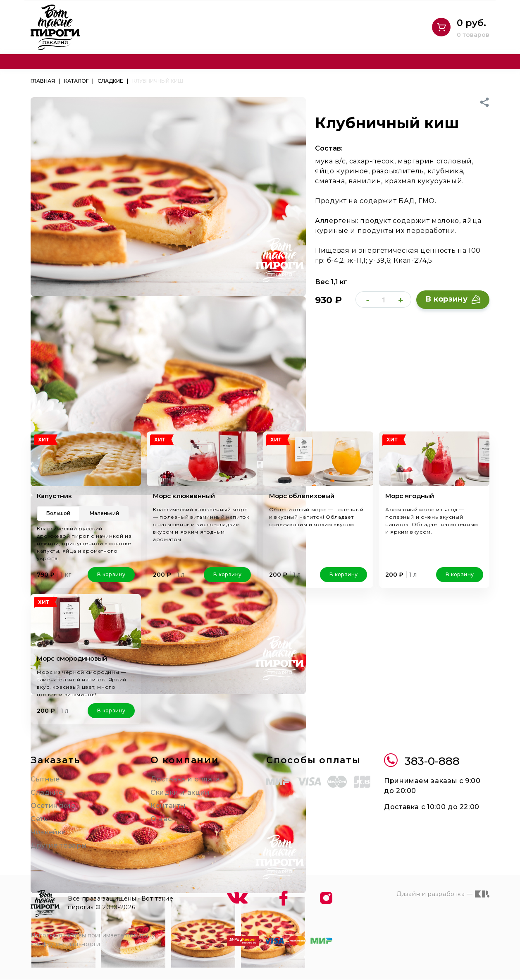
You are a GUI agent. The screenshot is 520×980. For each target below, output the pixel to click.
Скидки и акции (176, 785)
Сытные (44, 772)
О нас (160, 811)
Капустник (52, 496)
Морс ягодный (408, 496)
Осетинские (50, 798)
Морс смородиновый (69, 651)
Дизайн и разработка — (446, 887)
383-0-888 (419, 754)
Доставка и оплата (181, 772)
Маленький (105, 513)
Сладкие (45, 785)
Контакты (166, 798)
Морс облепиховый (299, 496)
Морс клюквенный (181, 496)
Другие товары (55, 838)
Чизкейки (46, 825)
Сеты (39, 811)
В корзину (453, 299)
